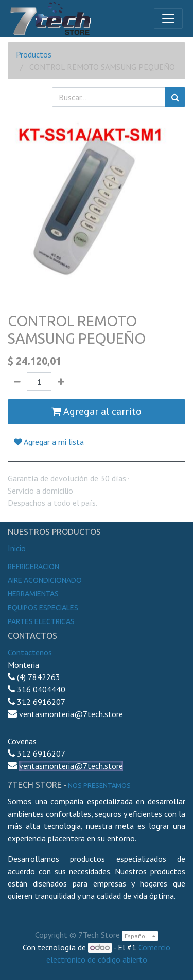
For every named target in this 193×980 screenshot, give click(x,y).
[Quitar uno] (17, 382)
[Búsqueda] (175, 97)
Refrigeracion (33, 567)
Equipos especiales (43, 608)
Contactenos (30, 652)
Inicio (17, 548)
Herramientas (33, 594)
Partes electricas (41, 621)
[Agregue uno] (61, 382)
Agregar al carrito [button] (97, 411)
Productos (34, 54)
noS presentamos (99, 785)
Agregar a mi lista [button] (49, 442)
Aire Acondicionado (45, 580)
